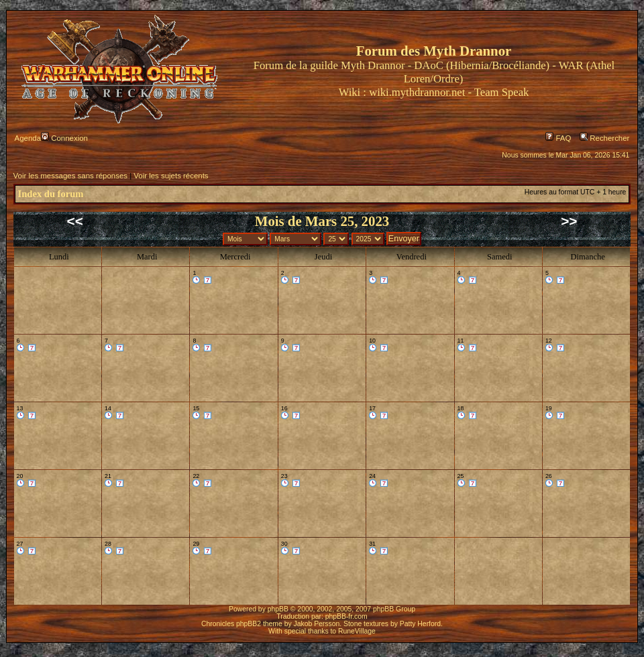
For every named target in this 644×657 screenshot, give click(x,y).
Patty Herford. (421, 624)
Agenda (28, 138)
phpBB (278, 609)
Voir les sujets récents (171, 176)
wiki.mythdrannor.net (417, 92)
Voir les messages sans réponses (70, 176)
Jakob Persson (317, 624)
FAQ (558, 138)
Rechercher (604, 138)
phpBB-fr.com (346, 616)
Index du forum (51, 194)
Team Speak (501, 92)
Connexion (64, 138)
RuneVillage (357, 631)
